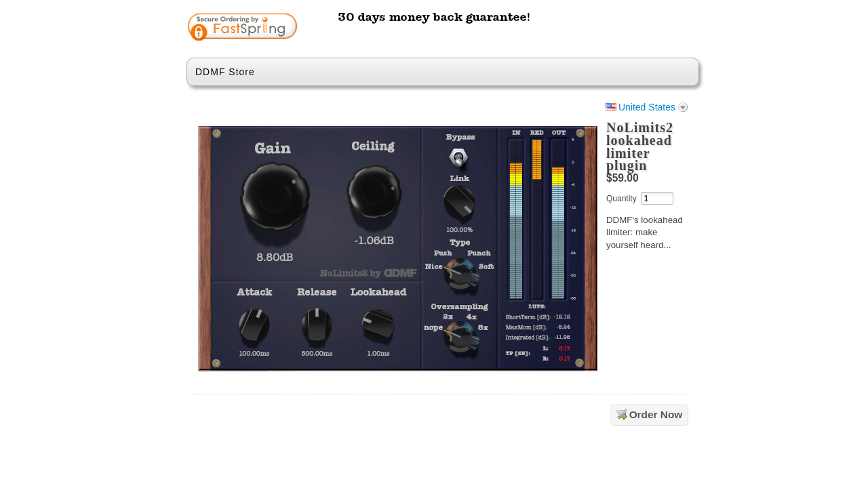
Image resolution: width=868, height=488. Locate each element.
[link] (635, 28)
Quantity (622, 199)
